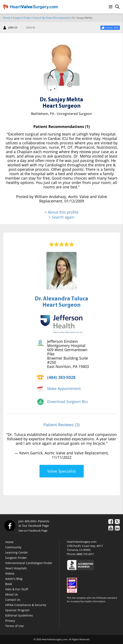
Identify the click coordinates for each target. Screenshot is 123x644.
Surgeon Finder (22, 18)
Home (7, 18)
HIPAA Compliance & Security (26, 605)
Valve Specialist (62, 471)
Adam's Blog (14, 579)
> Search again (61, 217)
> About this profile (61, 212)
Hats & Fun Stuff (17, 589)
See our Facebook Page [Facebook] (33, 531)
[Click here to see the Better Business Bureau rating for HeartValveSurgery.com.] (93, 565)
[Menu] (111, 7)
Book (9, 584)
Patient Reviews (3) (61, 425)
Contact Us (13, 600)
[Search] (117, 7)
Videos (10, 573)
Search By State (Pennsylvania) (52, 18)
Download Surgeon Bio (67, 402)
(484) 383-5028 (61, 377)
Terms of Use (14, 626)
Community (13, 547)
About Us (12, 594)
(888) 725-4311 (85, 554)
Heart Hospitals (16, 568)
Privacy (10, 621)
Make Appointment (64, 388)
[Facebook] (10, 526)
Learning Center (17, 552)
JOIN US (10, 28)
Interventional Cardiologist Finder (29, 563)
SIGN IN (30, 28)
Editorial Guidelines (19, 615)
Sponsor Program (17, 610)
